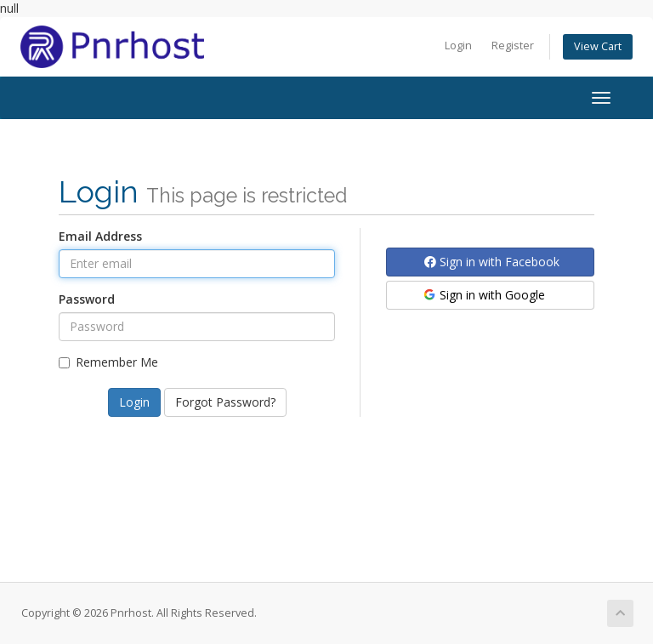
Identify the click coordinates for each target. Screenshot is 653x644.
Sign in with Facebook (492, 262)
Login (458, 46)
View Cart (598, 46)
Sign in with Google (483, 295)
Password (87, 299)
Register (513, 46)
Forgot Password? (225, 402)
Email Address (100, 236)
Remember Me (108, 362)
